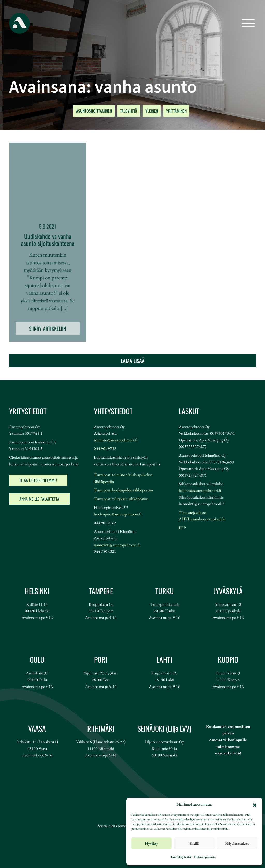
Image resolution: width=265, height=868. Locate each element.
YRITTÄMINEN (176, 111)
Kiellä (194, 843)
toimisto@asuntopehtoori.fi (116, 440)
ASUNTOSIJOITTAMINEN (94, 111)
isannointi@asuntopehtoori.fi (117, 545)
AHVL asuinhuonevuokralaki (202, 519)
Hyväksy (152, 843)
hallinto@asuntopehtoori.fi (200, 490)
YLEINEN (152, 111)
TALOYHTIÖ (129, 111)
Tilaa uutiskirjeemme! (38, 480)
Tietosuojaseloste (205, 857)
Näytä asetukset (237, 843)
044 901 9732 (105, 448)
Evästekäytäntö (181, 857)
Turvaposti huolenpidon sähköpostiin (123, 490)
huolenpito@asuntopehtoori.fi (118, 514)
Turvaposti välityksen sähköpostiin (121, 499)
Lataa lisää (133, 361)
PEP (182, 528)
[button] (255, 804)
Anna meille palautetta (39, 499)
